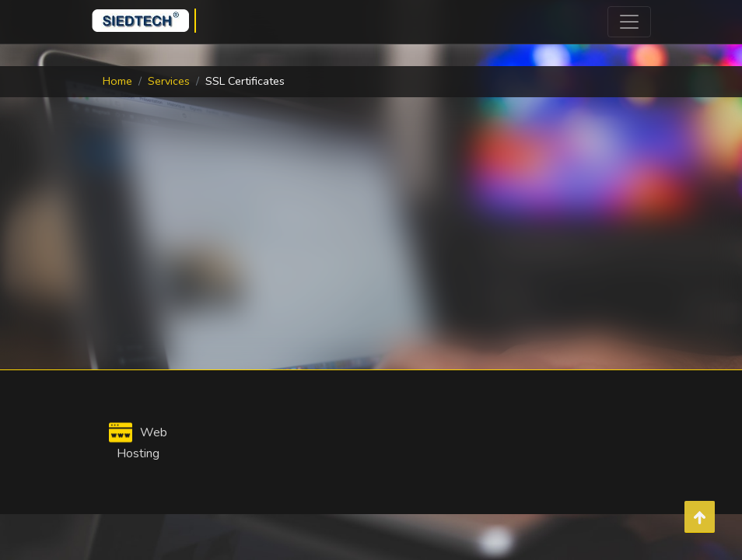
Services (169, 81)
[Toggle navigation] (629, 22)
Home (117, 81)
